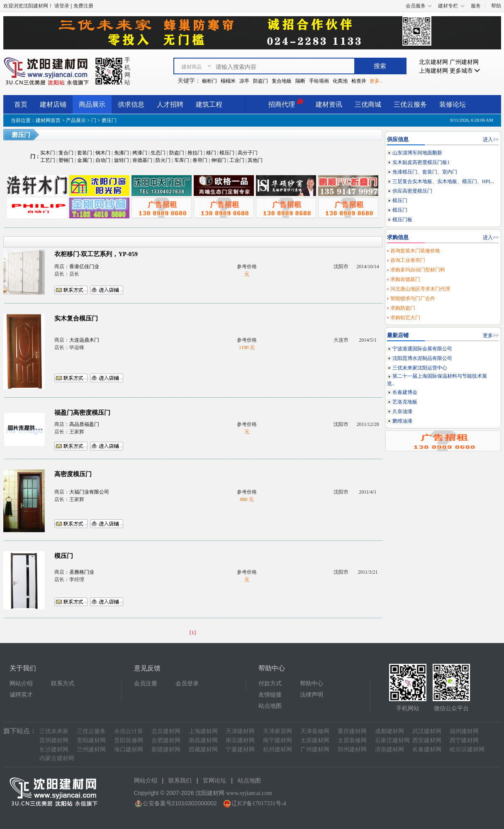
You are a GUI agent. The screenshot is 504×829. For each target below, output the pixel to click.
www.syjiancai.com (249, 793)
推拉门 (195, 153)
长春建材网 (427, 750)
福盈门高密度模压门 (82, 413)
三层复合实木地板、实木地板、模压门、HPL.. (443, 181)
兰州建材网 (91, 750)
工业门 (237, 160)
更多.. (376, 81)
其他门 (255, 160)
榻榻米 (228, 81)
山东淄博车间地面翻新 (417, 153)
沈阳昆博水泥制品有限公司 (422, 358)
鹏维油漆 (402, 421)
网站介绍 (21, 683)
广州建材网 (464, 62)
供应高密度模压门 (412, 191)
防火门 (163, 160)
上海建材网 (433, 71)
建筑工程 (209, 104)
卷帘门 (200, 160)
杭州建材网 (278, 750)
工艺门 (48, 160)
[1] (193, 632)
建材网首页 (48, 120)
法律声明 (312, 695)
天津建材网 (240, 731)
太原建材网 (315, 740)
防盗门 (261, 81)
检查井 (359, 81)
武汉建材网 (427, 731)
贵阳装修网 (129, 740)
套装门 (85, 153)
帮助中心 (312, 683)
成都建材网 (390, 731)
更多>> (491, 335)
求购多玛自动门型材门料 (418, 270)
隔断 (300, 81)
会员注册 (146, 683)
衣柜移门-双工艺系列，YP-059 (96, 254)
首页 (21, 104)
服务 (476, 6)
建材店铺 (53, 104)
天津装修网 (315, 731)
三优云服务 (410, 104)
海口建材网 (129, 750)
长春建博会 (405, 392)
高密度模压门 (73, 474)
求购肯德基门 (405, 279)
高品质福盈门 (84, 424)
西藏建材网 (203, 750)
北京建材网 (433, 62)
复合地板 (282, 81)
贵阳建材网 (91, 740)
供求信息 (131, 104)
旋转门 (122, 160)
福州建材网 (464, 731)
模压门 (227, 153)
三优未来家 (54, 731)
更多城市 (465, 71)
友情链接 (270, 695)
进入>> (491, 139)
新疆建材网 (166, 750)
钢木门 (103, 153)
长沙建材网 (54, 750)
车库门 (182, 160)
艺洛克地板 (405, 402)
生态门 (158, 153)
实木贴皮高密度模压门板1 (421, 162)
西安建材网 (427, 740)
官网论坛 (214, 781)
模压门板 (402, 220)
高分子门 (248, 153)
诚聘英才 (21, 695)
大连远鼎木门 (84, 340)
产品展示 (76, 120)
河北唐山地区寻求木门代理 (420, 289)
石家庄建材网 (392, 740)
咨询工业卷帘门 (408, 260)
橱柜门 (209, 81)
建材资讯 (329, 104)
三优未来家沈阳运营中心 (420, 368)
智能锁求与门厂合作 (413, 298)
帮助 (496, 6)
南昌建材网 (203, 740)
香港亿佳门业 (84, 267)
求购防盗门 (403, 308)
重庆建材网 (352, 731)
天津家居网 (278, 731)
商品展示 (92, 104)
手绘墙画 (319, 81)
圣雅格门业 (82, 572)
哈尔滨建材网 (467, 750)
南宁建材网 (278, 740)
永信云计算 (129, 731)
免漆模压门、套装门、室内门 (425, 172)
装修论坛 (453, 104)
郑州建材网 (352, 750)
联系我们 (180, 781)
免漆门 (122, 153)
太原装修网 (352, 740)
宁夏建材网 (240, 750)
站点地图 (270, 706)
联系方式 (63, 683)
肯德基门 (142, 160)
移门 (211, 153)
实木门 (48, 153)
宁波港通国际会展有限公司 (422, 349)
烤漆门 (140, 153)
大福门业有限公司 (89, 492)
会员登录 (187, 683)
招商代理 (286, 103)
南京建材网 (240, 740)
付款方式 (270, 683)
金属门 (85, 160)
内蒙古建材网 (57, 758)
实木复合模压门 (76, 318)
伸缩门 (219, 160)
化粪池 (340, 81)
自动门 (103, 160)
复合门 (66, 153)
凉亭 (244, 81)
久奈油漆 (402, 411)
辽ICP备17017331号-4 (259, 803)
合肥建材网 (166, 740)
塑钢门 (66, 160)
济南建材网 (390, 750)
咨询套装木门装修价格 (415, 251)
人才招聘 (170, 104)
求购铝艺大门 (405, 318)
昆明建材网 (54, 740)
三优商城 (368, 104)
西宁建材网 (464, 740)
